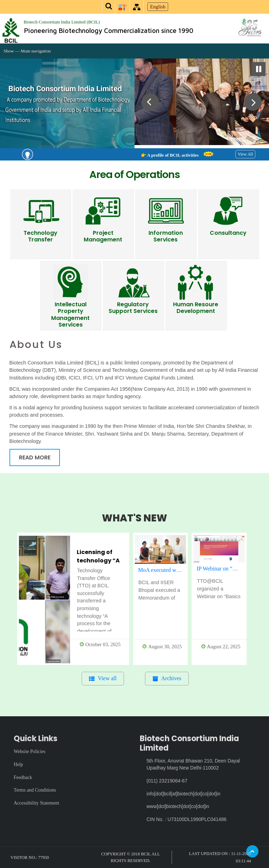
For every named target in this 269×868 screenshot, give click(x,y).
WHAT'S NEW (134, 518)
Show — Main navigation (27, 51)
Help (18, 764)
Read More (35, 457)
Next (249, 103)
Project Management (103, 236)
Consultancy (228, 233)
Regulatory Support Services (133, 308)
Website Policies (30, 751)
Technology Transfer (40, 236)
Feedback (23, 777)
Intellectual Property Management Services (70, 315)
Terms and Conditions (35, 790)
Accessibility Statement (36, 803)
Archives (171, 678)
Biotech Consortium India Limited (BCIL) (62, 22)
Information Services (166, 236)
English (158, 7)
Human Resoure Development (196, 308)
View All (245, 154)
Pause (258, 69)
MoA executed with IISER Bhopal (162, 570)
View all (107, 678)
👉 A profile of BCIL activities (175, 155)
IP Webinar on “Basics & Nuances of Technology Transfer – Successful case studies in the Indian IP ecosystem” (220, 569)
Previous (150, 103)
